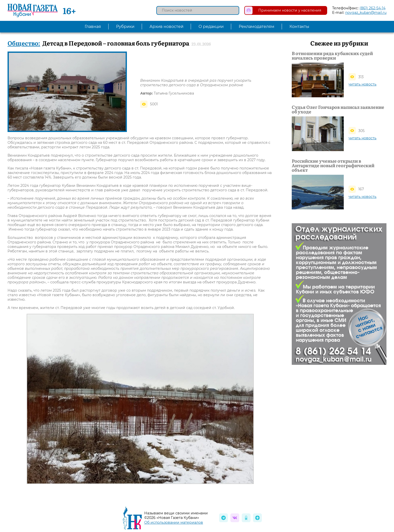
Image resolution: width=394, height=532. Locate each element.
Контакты (299, 27)
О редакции (211, 27)
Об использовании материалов (174, 522)
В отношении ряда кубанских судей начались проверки (332, 56)
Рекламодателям (257, 27)
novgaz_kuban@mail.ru (366, 13)
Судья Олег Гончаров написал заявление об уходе (338, 109)
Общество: (24, 43)
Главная (93, 27)
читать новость (362, 84)
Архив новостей (166, 27)
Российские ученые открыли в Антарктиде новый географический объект (333, 165)
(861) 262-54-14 (373, 8)
